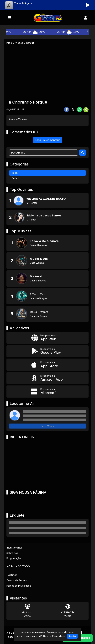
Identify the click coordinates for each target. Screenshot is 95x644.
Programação (14, 558)
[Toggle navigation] (9, 18)
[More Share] (86, 110)
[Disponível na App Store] (48, 365)
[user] (86, 18)
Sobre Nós (12, 553)
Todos (15, 173)
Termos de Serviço (17, 580)
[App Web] (48, 338)
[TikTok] (81, 633)
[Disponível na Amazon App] (48, 378)
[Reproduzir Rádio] (88, 5)
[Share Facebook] (67, 110)
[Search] (83, 153)
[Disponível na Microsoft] (48, 392)
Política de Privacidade (19, 586)
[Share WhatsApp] (79, 110)
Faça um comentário (48, 140)
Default (15, 178)
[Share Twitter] (73, 110)
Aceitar (72, 636)
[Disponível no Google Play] (48, 351)
